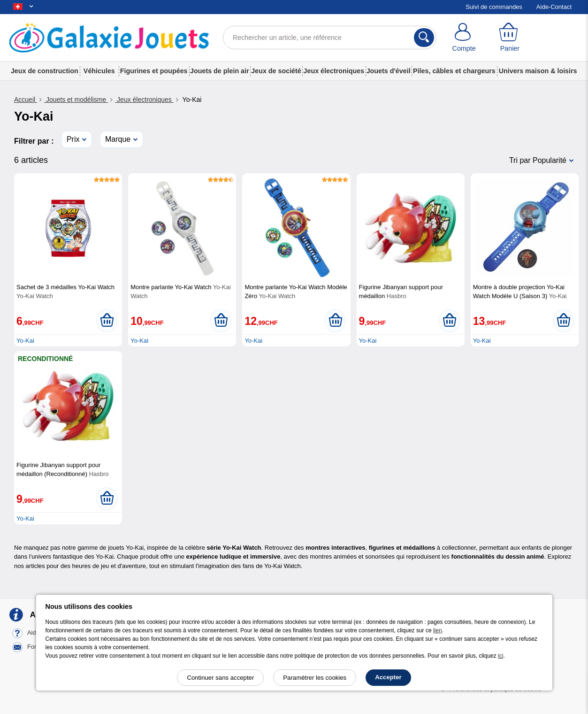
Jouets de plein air (220, 71)
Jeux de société (276, 71)
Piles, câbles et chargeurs (454, 71)
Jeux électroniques (334, 71)
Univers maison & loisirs (538, 71)
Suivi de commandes (494, 7)
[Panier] (510, 38)
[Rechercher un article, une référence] (330, 38)
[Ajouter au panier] (107, 321)
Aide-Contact (554, 7)
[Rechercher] (424, 38)
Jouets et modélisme (76, 100)
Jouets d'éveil (389, 71)
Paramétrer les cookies (315, 678)
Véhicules (99, 71)
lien (438, 630)
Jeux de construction (45, 71)
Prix (73, 139)
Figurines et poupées (154, 71)
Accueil (26, 100)
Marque (118, 139)
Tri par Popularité (538, 160)
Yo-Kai (25, 341)
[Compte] (464, 38)
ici (500, 656)
